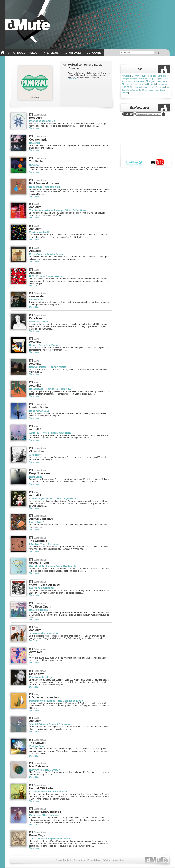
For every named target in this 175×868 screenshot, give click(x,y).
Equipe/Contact (63, 860)
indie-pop (137, 87)
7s (30, 655)
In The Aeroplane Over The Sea (48, 792)
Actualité (126, 76)
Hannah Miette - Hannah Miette (48, 367)
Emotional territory (40, 677)
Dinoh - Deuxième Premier (45, 345)
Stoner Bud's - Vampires (44, 633)
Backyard (35, 143)
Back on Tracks (38, 610)
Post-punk (160, 87)
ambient (162, 76)
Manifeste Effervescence (44, 815)
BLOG (34, 53)
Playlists (152, 84)
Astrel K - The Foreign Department (50, 433)
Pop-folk (126, 87)
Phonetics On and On (42, 121)
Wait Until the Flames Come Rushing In (53, 566)
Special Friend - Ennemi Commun (49, 724)
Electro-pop (127, 84)
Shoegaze (151, 81)
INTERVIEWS (51, 53)
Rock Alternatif (127, 82)
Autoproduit (139, 81)
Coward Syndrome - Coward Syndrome (53, 499)
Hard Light (35, 477)
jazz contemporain (140, 84)
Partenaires (79, 860)
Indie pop (152, 76)
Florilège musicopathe (129, 79)
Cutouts (34, 165)
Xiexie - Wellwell (39, 232)
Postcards (162, 81)
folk (144, 76)
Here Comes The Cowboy (44, 770)
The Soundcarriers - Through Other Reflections (58, 210)
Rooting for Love (39, 411)
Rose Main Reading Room (45, 187)
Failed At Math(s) (39, 321)
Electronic (136, 76)
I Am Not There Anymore (44, 544)
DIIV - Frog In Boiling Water (46, 276)
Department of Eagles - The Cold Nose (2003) (56, 701)
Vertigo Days (37, 746)
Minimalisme (148, 87)
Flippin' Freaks (148, 90)
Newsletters (118, 860)
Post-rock (164, 79)
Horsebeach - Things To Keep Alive (50, 389)
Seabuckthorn (163, 84)
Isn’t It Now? (37, 522)
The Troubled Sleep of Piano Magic (50, 838)
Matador (143, 78)
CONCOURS (94, 53)
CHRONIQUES (17, 53)
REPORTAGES (73, 53)
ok (163, 114)
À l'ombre (35, 455)
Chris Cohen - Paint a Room (46, 254)
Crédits (106, 860)
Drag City (153, 79)
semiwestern (37, 300)
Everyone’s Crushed (41, 588)
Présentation (94, 860)
